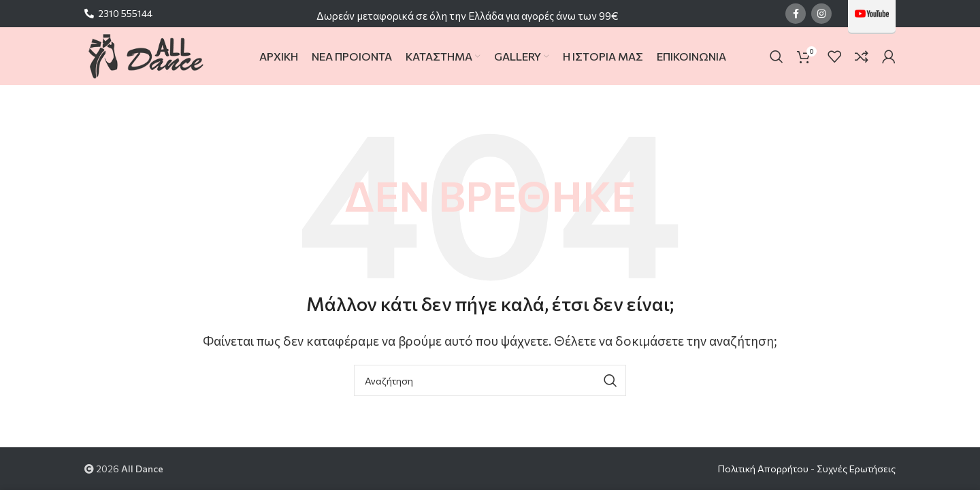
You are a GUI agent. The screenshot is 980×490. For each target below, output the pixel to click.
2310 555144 (125, 13)
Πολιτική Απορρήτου (763, 469)
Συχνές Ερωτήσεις (856, 469)
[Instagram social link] (821, 14)
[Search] (777, 56)
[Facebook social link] (796, 14)
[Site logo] (145, 55)
